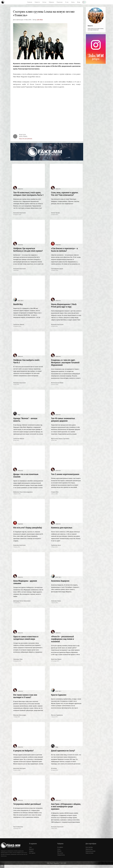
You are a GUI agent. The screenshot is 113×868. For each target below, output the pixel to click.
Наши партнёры (89, 850)
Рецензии (60, 2)
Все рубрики (60, 850)
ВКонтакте (31, 852)
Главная (30, 2)
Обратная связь (89, 852)
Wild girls (59, 854)
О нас (67, 2)
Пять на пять (60, 856)
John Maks (40, 20)
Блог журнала (32, 856)
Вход (79, 2)
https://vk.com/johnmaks (26, 139)
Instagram (31, 854)
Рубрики (51, 2)
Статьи (44, 2)
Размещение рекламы (90, 854)
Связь (73, 2)
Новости (37, 2)
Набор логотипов (89, 856)
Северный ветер (61, 858)
